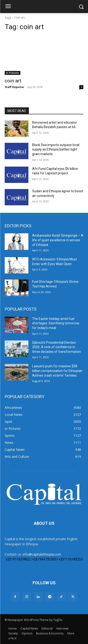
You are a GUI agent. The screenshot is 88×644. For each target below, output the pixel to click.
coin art (13, 81)
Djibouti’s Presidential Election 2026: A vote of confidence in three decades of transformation (57, 347)
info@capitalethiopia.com (42, 554)
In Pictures (13, 73)
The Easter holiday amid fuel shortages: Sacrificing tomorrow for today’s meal (56, 323)
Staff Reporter (14, 87)
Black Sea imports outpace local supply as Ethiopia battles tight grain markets (56, 149)
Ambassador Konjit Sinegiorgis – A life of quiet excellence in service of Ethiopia (58, 240)
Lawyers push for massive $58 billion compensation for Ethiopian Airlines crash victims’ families (57, 371)
